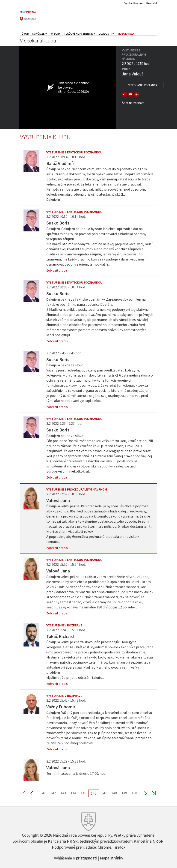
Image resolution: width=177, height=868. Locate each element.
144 (73, 793)
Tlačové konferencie (80, 34)
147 (104, 793)
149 (124, 793)
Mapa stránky (111, 858)
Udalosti (106, 34)
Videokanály (126, 34)
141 (43, 793)
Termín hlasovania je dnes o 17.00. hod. (76, 774)
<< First (26, 793)
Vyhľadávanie (134, 3)
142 (53, 793)
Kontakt (152, 3)
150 (134, 793)
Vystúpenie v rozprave (64, 625)
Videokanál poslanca (143, 85)
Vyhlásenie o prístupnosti (75, 858)
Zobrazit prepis (57, 270)
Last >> (151, 793)
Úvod (25, 34)
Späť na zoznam (133, 103)
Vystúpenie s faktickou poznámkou (74, 152)
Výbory (56, 34)
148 (114, 793)
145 (83, 793)
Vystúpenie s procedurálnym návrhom (77, 489)
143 (63, 793)
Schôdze (40, 34)
